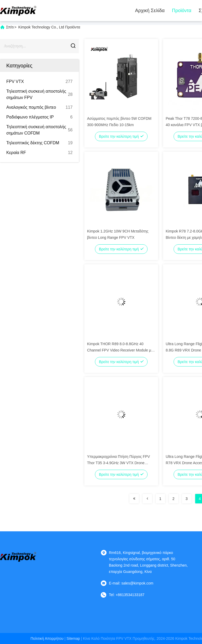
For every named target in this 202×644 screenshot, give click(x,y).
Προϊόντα (182, 11)
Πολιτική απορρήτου (47, 638)
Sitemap (73, 638)
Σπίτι (10, 27)
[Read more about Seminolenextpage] (134, 499)
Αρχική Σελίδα (150, 11)
